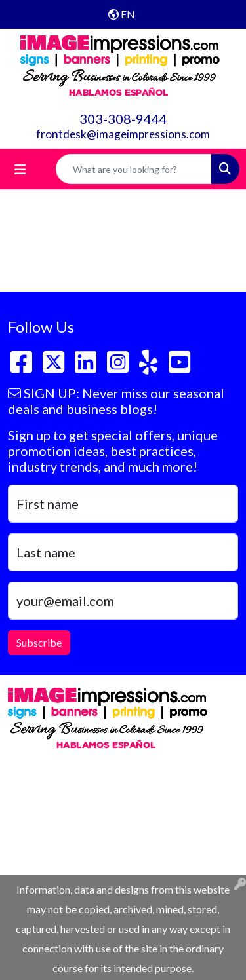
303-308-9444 (123, 119)
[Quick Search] (134, 169)
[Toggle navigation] (20, 169)
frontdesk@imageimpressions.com (123, 134)
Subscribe (39, 642)
